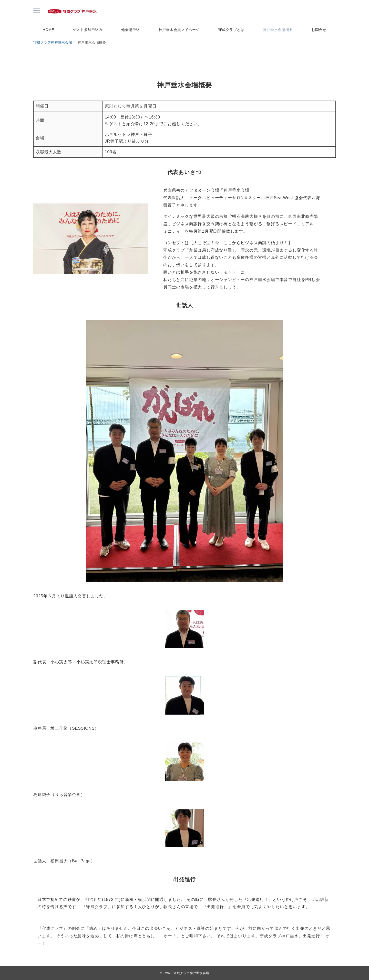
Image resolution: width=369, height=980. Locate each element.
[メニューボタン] (37, 11)
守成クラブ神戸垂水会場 (191, 973)
